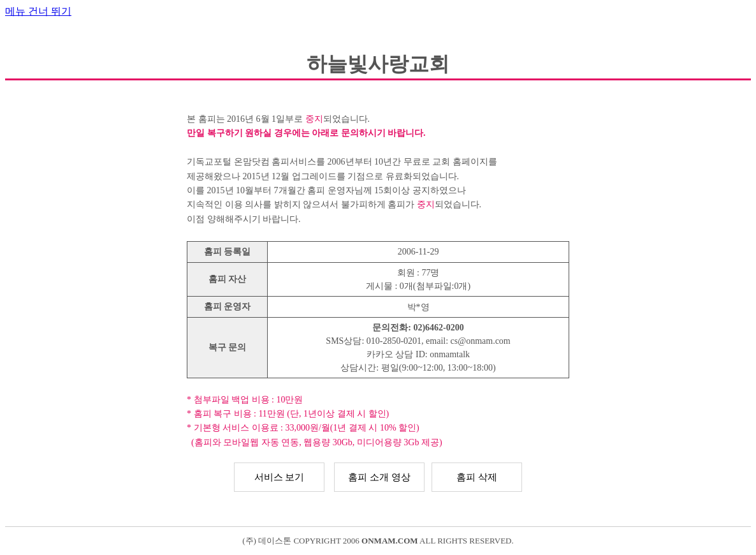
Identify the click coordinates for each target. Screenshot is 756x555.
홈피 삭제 (477, 477)
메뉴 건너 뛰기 (38, 11)
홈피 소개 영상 (379, 477)
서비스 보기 (280, 477)
